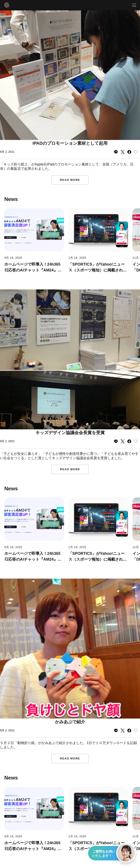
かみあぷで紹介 (70, 722)
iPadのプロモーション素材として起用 (70, 143)
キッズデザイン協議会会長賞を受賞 (70, 433)
